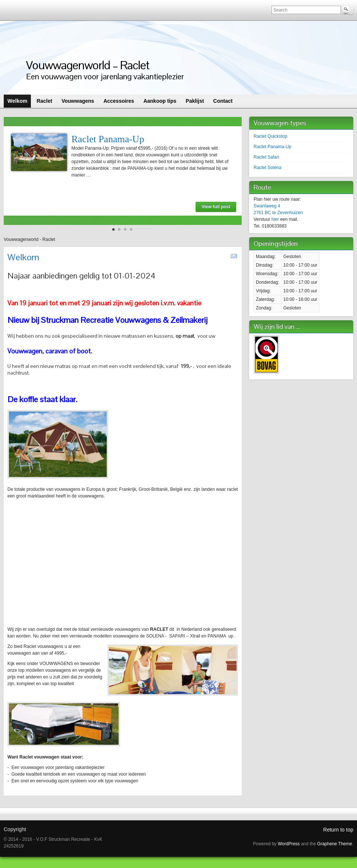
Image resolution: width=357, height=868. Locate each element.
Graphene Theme (335, 844)
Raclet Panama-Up (108, 139)
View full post (216, 207)
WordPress (289, 844)
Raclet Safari (266, 157)
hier (275, 219)
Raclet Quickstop (271, 136)
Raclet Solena (268, 168)
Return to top (338, 830)
